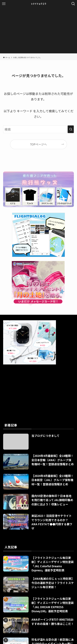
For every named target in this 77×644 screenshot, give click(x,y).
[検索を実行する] (71, 129)
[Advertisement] (38, 31)
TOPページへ (38, 144)
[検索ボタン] (73, 4)
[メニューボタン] (4, 4)
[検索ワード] (39, 129)
